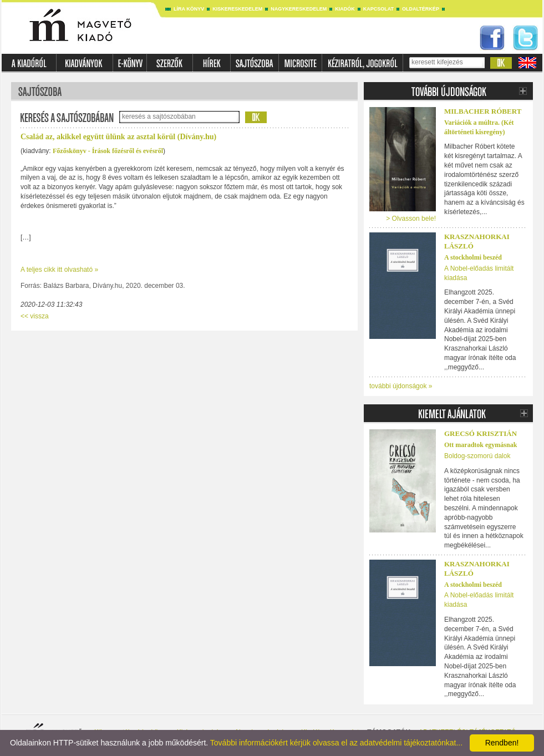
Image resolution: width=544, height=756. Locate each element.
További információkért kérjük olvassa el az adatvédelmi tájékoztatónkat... (336, 743)
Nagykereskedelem (299, 9)
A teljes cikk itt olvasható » (59, 270)
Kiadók (345, 9)
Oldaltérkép (421, 9)
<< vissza (35, 316)
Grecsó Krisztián (481, 433)
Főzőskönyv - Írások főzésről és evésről (108, 151)
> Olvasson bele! (411, 219)
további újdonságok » (401, 386)
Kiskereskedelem (237, 9)
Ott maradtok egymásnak (481, 445)
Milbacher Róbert (483, 111)
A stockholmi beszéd (473, 257)
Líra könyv (189, 9)
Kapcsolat (378, 9)
